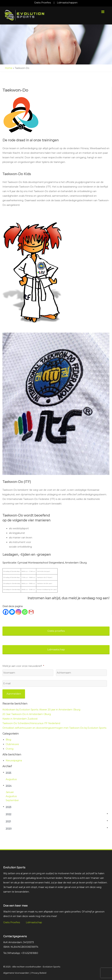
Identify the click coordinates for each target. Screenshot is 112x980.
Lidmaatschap (34, 922)
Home (9, 68)
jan (8, 792)
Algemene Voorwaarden (16, 973)
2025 (8, 773)
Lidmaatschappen (67, 3)
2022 (9, 814)
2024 (9, 786)
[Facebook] (6, 612)
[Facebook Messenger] (12, 612)
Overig (10, 749)
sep (8, 800)
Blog (8, 740)
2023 (9, 807)
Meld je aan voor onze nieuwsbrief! (23, 666)
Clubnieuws (12, 744)
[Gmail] (31, 612)
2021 (8, 822)
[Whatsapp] (25, 612)
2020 (9, 829)
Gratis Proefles (43, 3)
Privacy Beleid (39, 973)
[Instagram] (18, 612)
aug (8, 779)
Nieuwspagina (14, 760)
